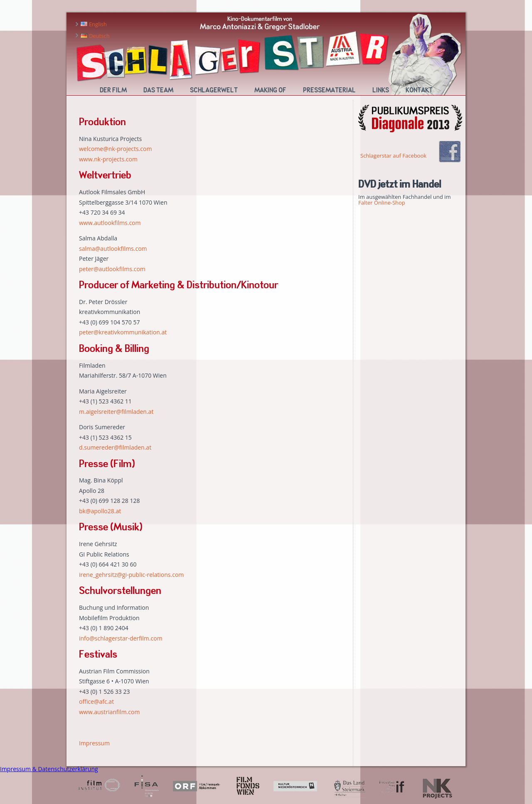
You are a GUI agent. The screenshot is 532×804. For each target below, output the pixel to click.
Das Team (158, 90)
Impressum (94, 743)
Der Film (113, 90)
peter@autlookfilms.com (112, 269)
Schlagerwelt (214, 90)
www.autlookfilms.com (110, 223)
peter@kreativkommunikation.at (123, 332)
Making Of (270, 90)
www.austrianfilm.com (109, 712)
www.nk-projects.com (108, 159)
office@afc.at (96, 701)
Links (381, 90)
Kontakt (419, 90)
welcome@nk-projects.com (115, 149)
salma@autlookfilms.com (113, 249)
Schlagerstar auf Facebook (393, 156)
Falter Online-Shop (382, 203)
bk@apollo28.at (100, 511)
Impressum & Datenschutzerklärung (49, 769)
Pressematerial (329, 90)
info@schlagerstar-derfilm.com (121, 638)
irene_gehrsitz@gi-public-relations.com (131, 575)
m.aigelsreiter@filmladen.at (116, 412)
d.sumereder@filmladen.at (115, 447)
